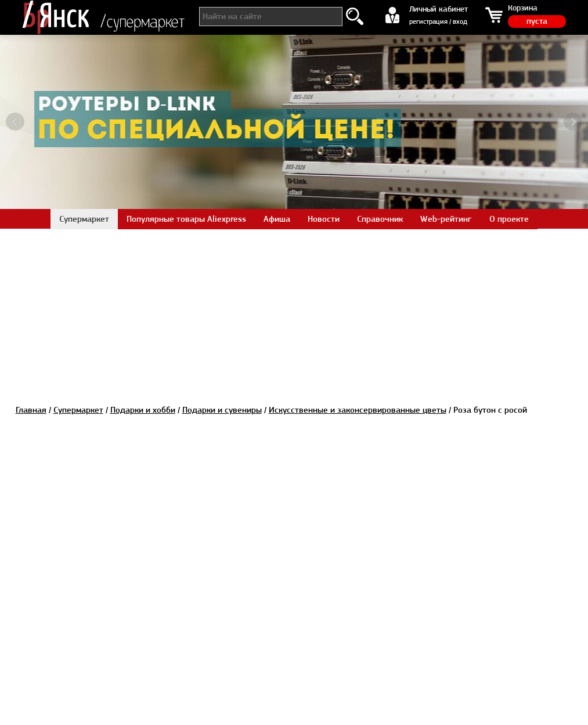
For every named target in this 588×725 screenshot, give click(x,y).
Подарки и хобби (143, 410)
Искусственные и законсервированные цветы (358, 410)
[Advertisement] (294, 310)
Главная (31, 410)
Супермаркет (78, 410)
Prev (15, 122)
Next (573, 122)
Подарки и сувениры (222, 410)
